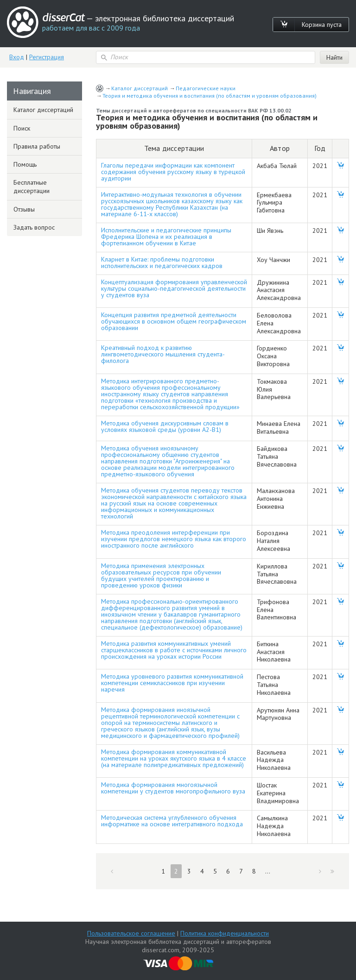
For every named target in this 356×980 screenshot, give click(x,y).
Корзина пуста (322, 25)
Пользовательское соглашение (131, 933)
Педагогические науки (206, 88)
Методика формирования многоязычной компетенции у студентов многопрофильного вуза (173, 788)
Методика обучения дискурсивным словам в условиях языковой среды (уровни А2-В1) (165, 426)
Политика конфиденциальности (225, 933)
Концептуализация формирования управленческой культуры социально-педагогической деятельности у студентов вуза (174, 288)
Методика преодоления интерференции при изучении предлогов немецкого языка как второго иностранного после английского (174, 539)
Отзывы (24, 209)
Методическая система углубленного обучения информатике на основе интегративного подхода (172, 821)
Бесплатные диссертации (32, 187)
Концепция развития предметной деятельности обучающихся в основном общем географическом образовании (174, 321)
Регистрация (47, 57)
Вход (17, 57)
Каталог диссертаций (140, 88)
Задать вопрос (34, 227)
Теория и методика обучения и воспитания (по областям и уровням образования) (210, 96)
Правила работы (37, 146)
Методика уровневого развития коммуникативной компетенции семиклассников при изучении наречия (172, 683)
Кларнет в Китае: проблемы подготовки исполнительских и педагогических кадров (162, 262)
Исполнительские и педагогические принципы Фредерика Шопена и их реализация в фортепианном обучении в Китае (166, 237)
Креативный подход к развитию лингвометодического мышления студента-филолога (163, 354)
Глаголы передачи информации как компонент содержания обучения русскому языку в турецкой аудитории (173, 172)
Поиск (22, 128)
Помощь (25, 164)
